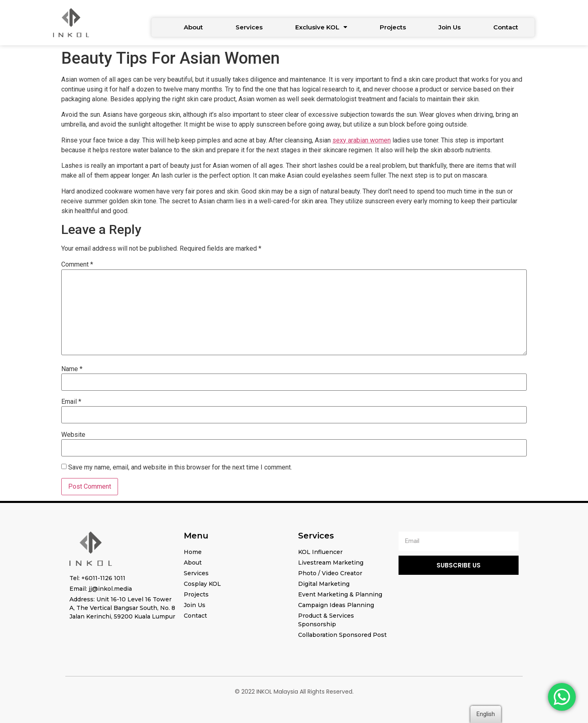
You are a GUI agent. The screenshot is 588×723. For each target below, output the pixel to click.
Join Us (450, 27)
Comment (77, 265)
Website (73, 435)
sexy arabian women (362, 140)
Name (72, 369)
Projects (393, 27)
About (193, 27)
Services (249, 27)
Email (71, 402)
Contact (506, 27)
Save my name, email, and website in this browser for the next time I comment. (180, 467)
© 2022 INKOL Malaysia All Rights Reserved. (294, 692)
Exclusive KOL (321, 27)
